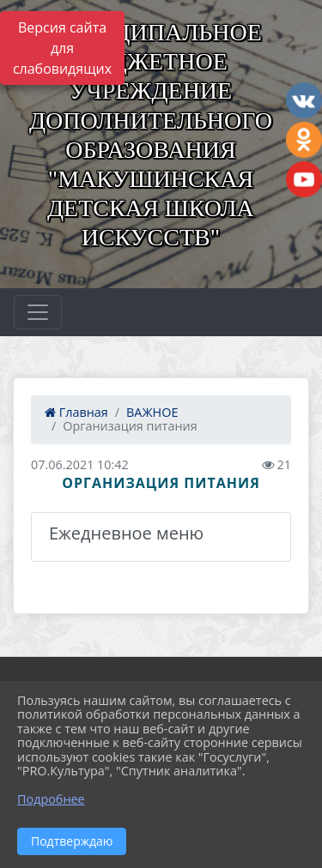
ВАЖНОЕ (152, 412)
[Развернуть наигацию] (38, 312)
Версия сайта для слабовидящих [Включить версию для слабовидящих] (62, 48)
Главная (76, 412)
